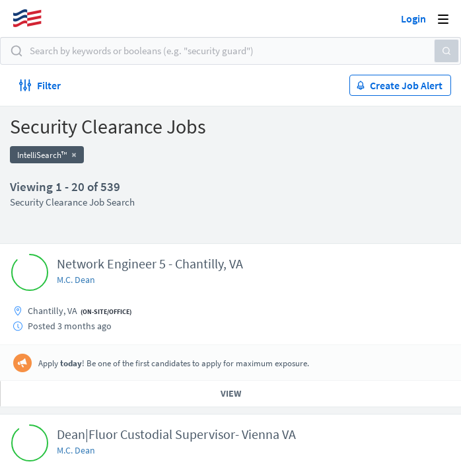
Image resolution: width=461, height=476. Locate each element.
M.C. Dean (76, 280)
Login (413, 19)
